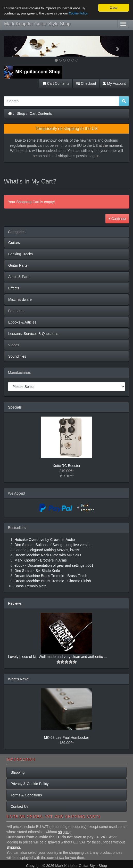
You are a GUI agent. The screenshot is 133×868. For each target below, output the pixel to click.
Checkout (86, 83)
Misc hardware (20, 299)
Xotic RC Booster (66, 466)
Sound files (17, 356)
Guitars (14, 243)
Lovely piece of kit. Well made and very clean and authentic (56, 657)
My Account (114, 83)
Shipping (18, 772)
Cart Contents (56, 83)
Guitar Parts (18, 265)
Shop (21, 113)
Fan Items (16, 311)
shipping (65, 832)
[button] (13, 46)
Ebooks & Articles (22, 322)
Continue (117, 219)
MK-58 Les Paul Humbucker (66, 738)
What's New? (19, 679)
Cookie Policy (78, 13)
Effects (14, 288)
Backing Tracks (20, 254)
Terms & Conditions (26, 795)
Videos (14, 345)
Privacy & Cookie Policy (30, 784)
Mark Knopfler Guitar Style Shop (37, 24)
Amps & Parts (19, 277)
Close (114, 8)
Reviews (15, 603)
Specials (15, 407)
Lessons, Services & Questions (33, 334)
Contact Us (19, 806)
